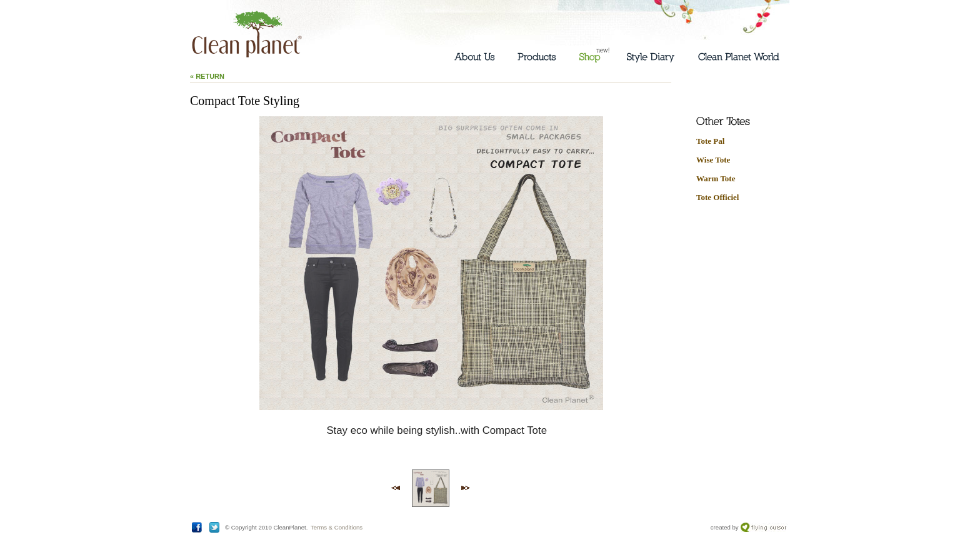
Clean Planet (247, 35)
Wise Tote (713, 160)
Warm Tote (716, 178)
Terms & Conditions (337, 527)
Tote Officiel (717, 197)
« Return (207, 76)
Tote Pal (710, 141)
